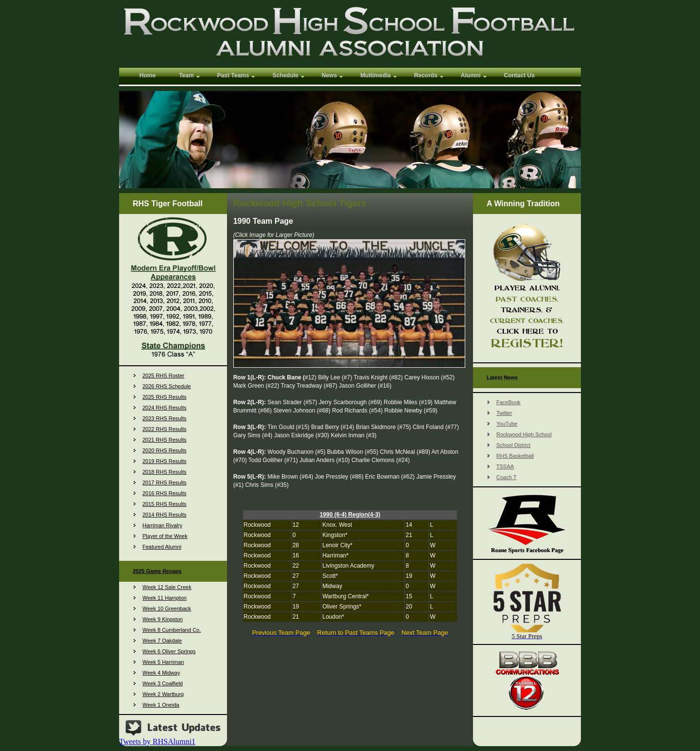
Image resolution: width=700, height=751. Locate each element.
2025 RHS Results (165, 397)
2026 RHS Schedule (167, 386)
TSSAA (505, 466)
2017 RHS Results (165, 483)
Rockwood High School (524, 434)
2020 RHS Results (165, 450)
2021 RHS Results (165, 440)
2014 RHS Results (165, 515)
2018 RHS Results (165, 472)
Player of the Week (165, 536)
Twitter (504, 413)
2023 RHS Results (165, 418)
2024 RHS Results (165, 408)
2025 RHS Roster (163, 375)
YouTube (507, 424)
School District (513, 445)
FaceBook (508, 402)
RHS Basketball (515, 456)
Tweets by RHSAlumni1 (157, 742)
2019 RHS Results (165, 461)
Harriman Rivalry (162, 525)
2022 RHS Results (165, 429)
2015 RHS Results (165, 504)
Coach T (506, 477)
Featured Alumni (162, 547)
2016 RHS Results (165, 493)
